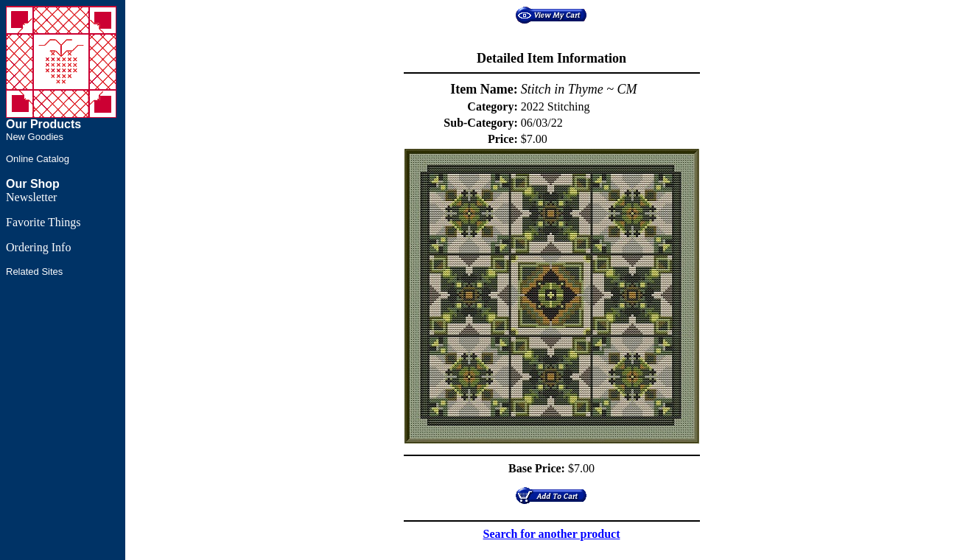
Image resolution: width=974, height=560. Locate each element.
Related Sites (34, 272)
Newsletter (31, 197)
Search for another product (552, 534)
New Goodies (35, 137)
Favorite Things (43, 222)
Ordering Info (38, 247)
